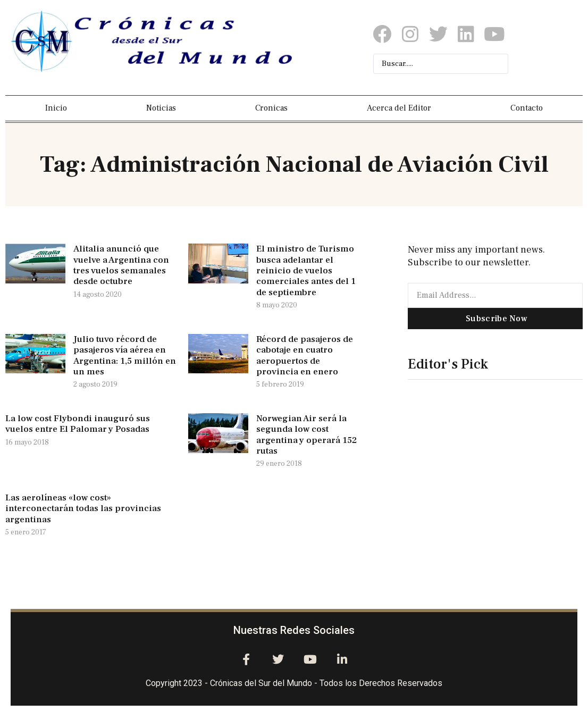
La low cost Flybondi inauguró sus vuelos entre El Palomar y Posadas (78, 424)
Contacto (527, 108)
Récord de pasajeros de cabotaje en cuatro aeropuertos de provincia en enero (305, 355)
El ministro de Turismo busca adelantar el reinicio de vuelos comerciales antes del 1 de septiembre (306, 271)
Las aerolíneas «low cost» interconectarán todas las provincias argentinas (83, 509)
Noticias (161, 108)
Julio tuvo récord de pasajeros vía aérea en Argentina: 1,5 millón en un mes (125, 355)
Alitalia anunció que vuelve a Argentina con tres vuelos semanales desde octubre (121, 265)
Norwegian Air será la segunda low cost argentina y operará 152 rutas (306, 435)
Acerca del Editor (399, 108)
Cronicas (271, 108)
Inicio (56, 108)
